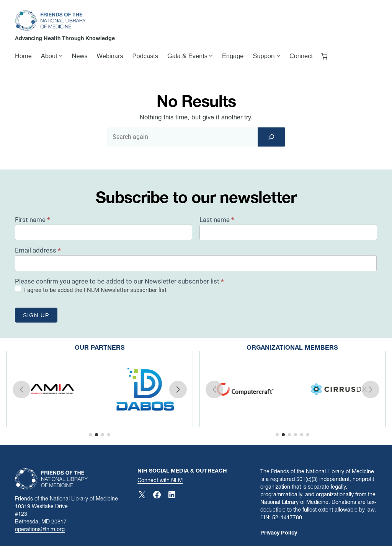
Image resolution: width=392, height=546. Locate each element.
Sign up (36, 315)
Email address (38, 250)
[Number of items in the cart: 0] (324, 56)
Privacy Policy (279, 533)
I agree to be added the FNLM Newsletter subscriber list (91, 290)
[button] (21, 390)
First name (33, 220)
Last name (217, 220)
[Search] (271, 137)
